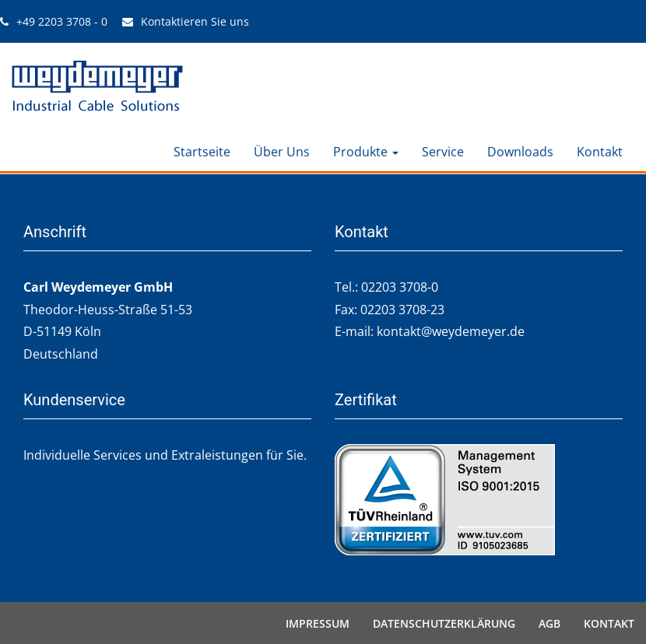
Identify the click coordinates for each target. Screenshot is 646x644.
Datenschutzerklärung (444, 623)
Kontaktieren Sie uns (195, 21)
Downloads (520, 152)
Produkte (366, 152)
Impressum (318, 623)
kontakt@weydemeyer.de (451, 331)
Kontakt (600, 152)
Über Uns (282, 152)
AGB (549, 623)
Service (443, 152)
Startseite (202, 152)
